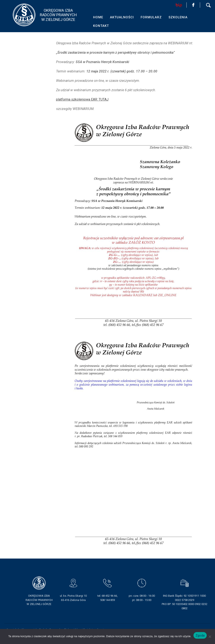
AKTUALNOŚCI (122, 17)
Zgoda (200, 635)
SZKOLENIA (178, 17)
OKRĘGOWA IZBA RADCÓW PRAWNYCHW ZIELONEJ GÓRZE (58, 15)
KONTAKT (101, 26)
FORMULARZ (151, 17)
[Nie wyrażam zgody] (210, 637)
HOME (98, 17)
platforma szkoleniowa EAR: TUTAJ (82, 99)
